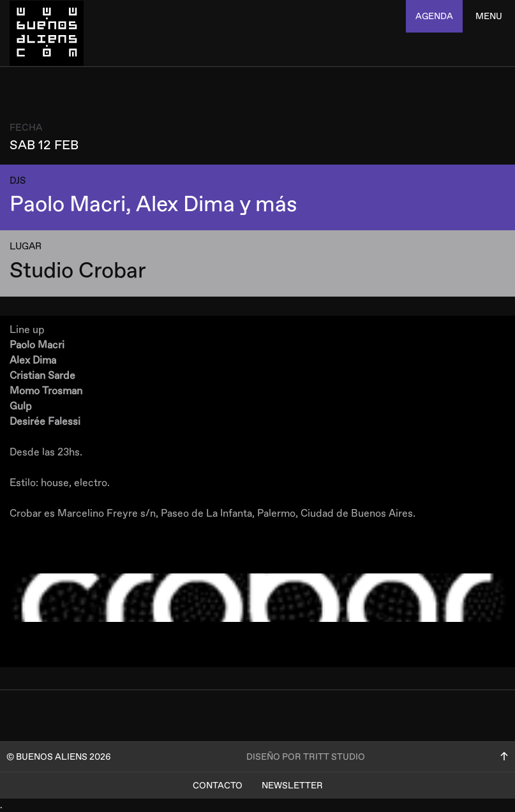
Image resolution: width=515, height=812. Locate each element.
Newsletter (292, 786)
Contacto (218, 786)
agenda (434, 16)
